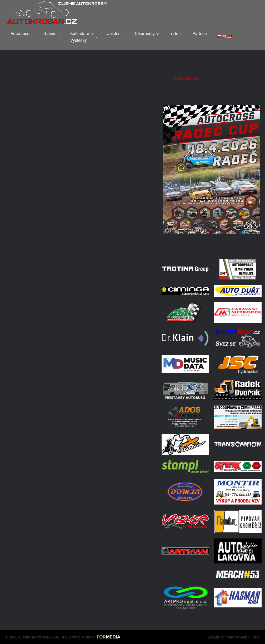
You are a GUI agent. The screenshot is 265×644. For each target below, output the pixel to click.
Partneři (200, 34)
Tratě (173, 34)
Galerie (50, 34)
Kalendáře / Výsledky (82, 37)
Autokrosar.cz (186, 78)
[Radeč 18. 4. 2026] (211, 247)
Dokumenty (144, 34)
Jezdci (113, 34)
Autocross (20, 34)
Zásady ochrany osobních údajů (234, 637)
